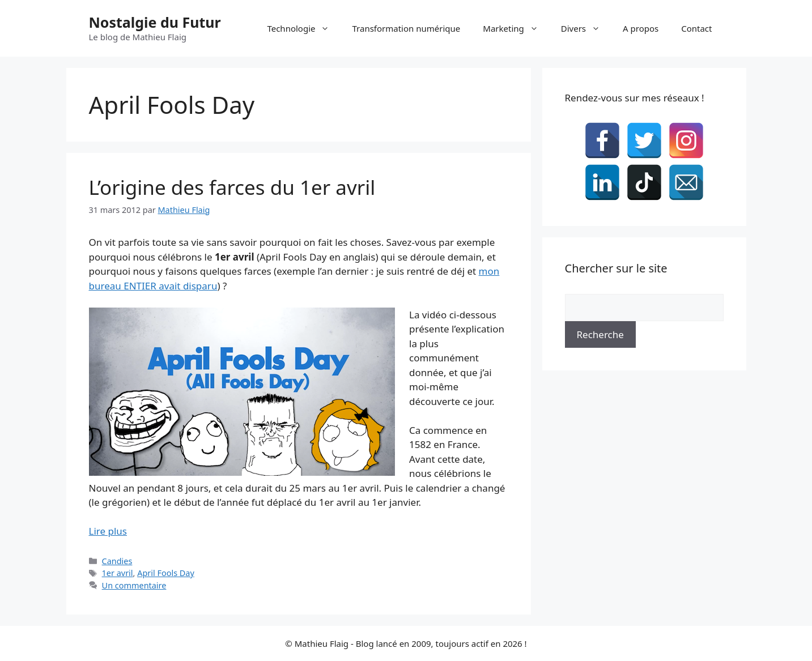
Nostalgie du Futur (155, 22)
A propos (641, 28)
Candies (117, 561)
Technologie (304, 28)
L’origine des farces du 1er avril (232, 187)
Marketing (516, 28)
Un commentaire (134, 585)
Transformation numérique (406, 28)
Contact (696, 28)
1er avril (118, 573)
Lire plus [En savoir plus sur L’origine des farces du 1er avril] (108, 531)
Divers (586, 28)
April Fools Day (166, 573)
